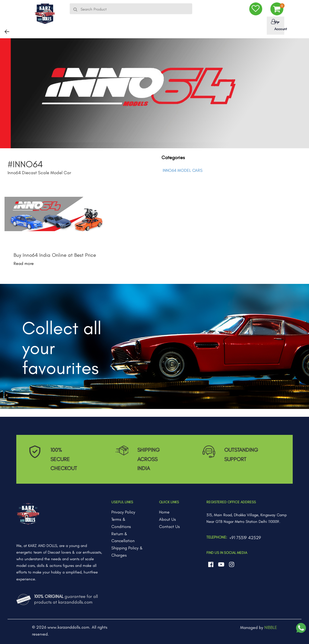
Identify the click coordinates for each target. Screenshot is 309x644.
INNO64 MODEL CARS (183, 170)
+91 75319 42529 (245, 538)
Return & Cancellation (123, 537)
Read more (24, 264)
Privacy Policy (123, 512)
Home (164, 512)
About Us (167, 519)
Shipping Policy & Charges (127, 552)
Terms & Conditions (121, 523)
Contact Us (169, 527)
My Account (277, 25)
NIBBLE (271, 627)
